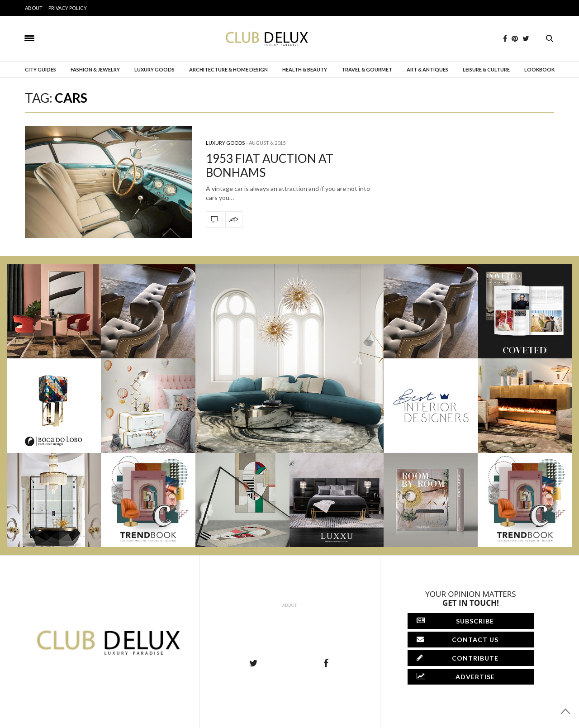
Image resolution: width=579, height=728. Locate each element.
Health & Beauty (305, 69)
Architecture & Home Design (228, 69)
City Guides (40, 69)
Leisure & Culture (486, 69)
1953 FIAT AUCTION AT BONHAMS (270, 165)
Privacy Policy (68, 8)
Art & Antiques (427, 69)
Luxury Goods (154, 69)
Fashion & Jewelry (95, 69)
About (34, 8)
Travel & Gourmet (367, 69)
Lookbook (539, 69)
